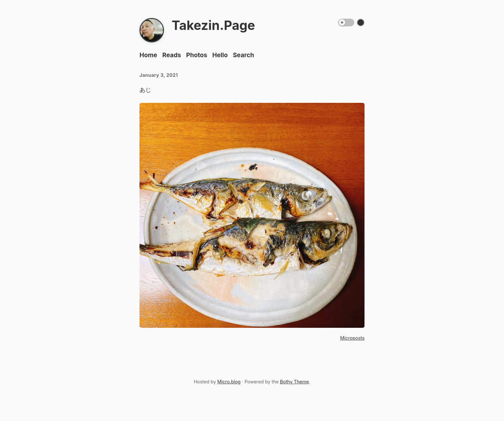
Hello (220, 55)
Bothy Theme (294, 382)
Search (243, 55)
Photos (197, 55)
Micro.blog (229, 382)
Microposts (352, 338)
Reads (172, 55)
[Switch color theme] (361, 22)
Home (148, 55)
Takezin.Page (213, 25)
